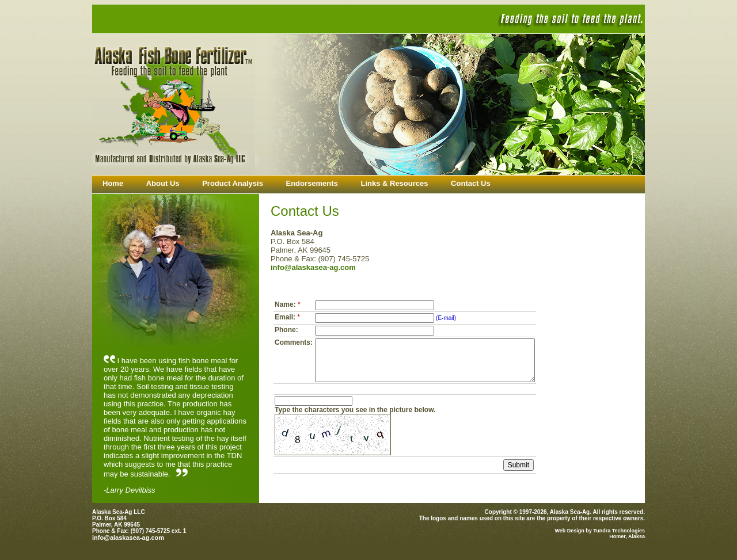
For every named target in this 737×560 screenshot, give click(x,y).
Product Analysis (233, 183)
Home (113, 183)
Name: (288, 304)
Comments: (294, 342)
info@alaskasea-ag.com (313, 267)
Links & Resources (394, 183)
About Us (163, 183)
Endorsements (312, 183)
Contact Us (471, 183)
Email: (288, 317)
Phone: (286, 330)
